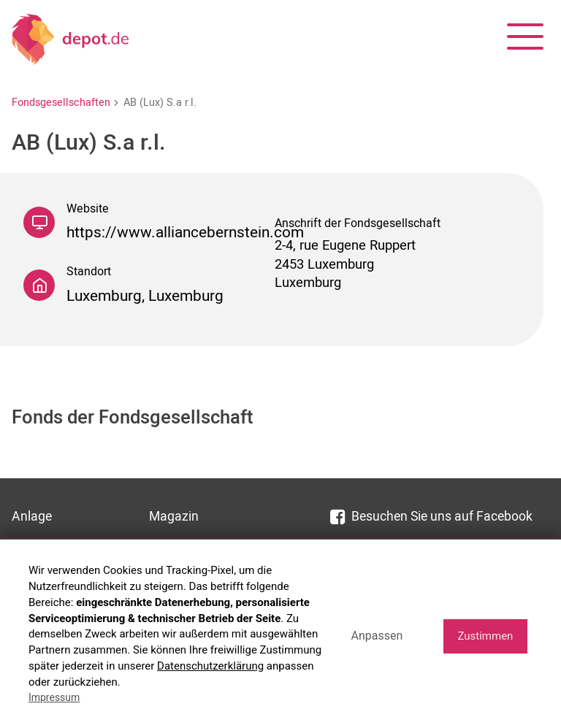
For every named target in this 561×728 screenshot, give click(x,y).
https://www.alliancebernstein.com (185, 233)
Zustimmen (485, 636)
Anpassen (377, 636)
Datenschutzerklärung (210, 666)
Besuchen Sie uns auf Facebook (431, 517)
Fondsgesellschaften (61, 103)
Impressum (54, 697)
